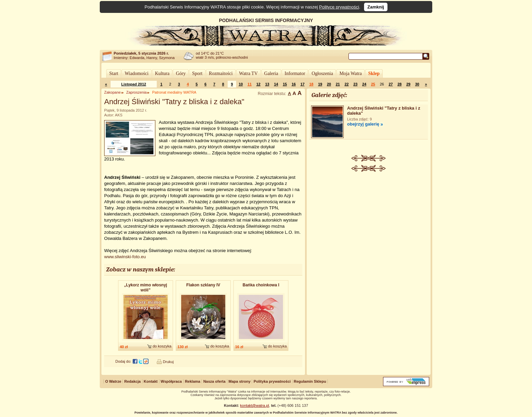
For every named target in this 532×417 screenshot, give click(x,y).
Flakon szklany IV (203, 285)
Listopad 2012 (134, 84)
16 (293, 84)
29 (408, 84)
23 (355, 84)
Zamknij (376, 7)
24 (364, 84)
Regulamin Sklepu (310, 381)
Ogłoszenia (322, 73)
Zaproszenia (137, 92)
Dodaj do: (123, 361)
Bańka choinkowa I (261, 285)
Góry (181, 73)
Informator (295, 73)
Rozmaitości (221, 73)
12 (258, 84)
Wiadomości (136, 73)
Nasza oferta (214, 381)
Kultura (162, 73)
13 (267, 84)
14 (276, 84)
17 (302, 84)
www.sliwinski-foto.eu (125, 257)
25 (373, 84)
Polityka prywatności (272, 381)
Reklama (193, 381)
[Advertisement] (369, 223)
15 (285, 84)
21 (338, 84)
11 (249, 84)
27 (391, 84)
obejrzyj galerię (363, 124)
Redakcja (132, 381)
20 (329, 84)
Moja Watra (350, 73)
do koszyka (162, 346)
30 (417, 84)
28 (399, 84)
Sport (197, 73)
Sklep (374, 73)
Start (114, 73)
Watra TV (249, 73)
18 (311, 84)
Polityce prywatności (339, 7)
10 (241, 84)
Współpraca (171, 381)
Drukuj (168, 362)
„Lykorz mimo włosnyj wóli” (146, 288)
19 (320, 84)
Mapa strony (240, 381)
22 (346, 84)
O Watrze (113, 381)
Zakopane (112, 92)
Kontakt (151, 381)
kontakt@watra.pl (255, 405)
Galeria (271, 73)
